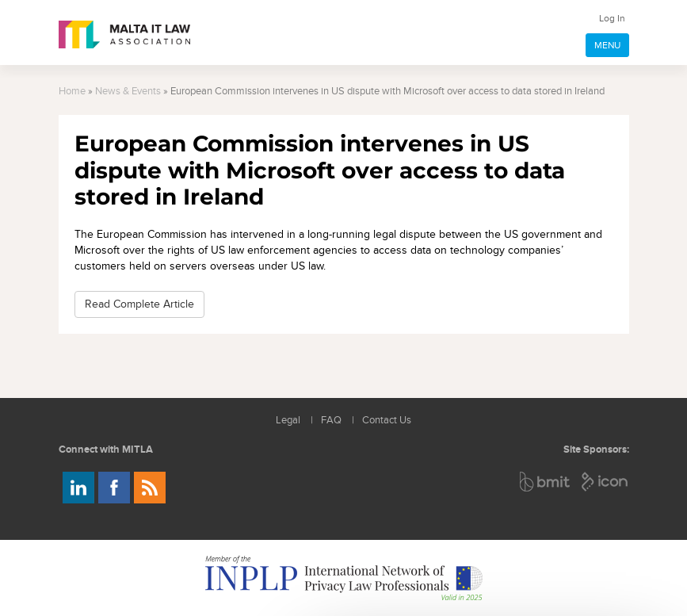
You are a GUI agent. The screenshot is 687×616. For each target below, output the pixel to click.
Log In (612, 18)
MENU (607, 45)
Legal (288, 421)
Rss (150, 488)
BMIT (546, 482)
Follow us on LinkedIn (78, 488)
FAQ (331, 421)
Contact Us (387, 421)
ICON (605, 482)
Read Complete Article (139, 304)
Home (72, 92)
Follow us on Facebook (114, 488)
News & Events (128, 92)
